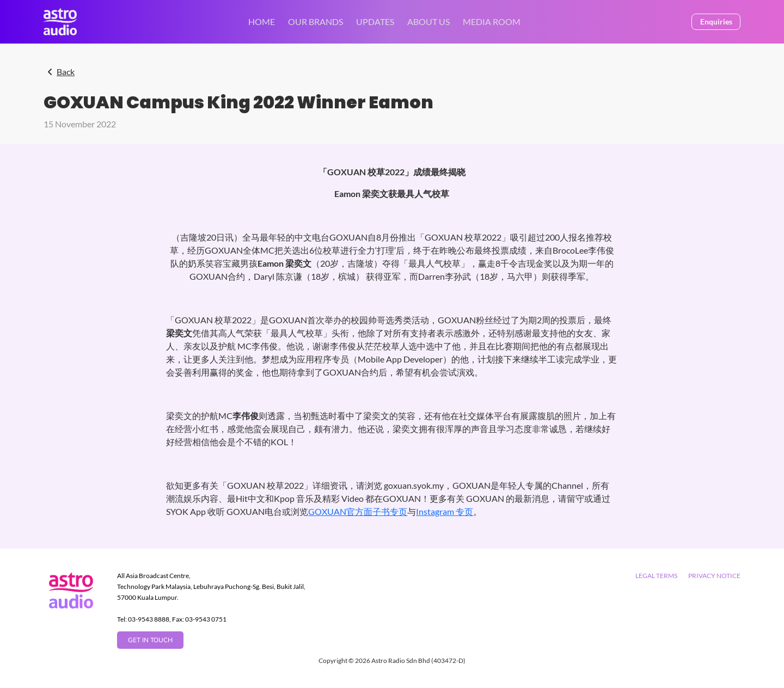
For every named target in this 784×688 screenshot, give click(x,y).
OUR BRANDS (316, 21)
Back (66, 72)
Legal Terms (656, 576)
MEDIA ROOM (492, 21)
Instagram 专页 (445, 511)
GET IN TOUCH (150, 640)
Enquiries (716, 21)
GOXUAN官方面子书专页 (358, 511)
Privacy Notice (714, 576)
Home (262, 21)
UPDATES (375, 21)
